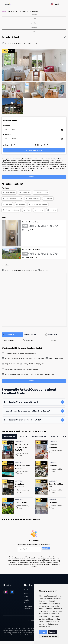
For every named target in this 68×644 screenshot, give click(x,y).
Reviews (34, 27)
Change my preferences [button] (49, 636)
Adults (6, 146)
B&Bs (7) (23, 437)
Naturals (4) (51, 335)
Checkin (7, 126)
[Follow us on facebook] (12, 593)
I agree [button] (43, 632)
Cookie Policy (27, 602)
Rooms (34, 19)
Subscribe (46, 549)
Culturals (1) (8, 335)
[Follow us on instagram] (6, 593)
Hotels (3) (54, 437)
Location (34, 23)
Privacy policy (27, 596)
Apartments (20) (10, 437)
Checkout (7, 135)
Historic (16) (30, 335)
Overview (34, 14)
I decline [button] (52, 632)
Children (38, 146)
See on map (43, 271)
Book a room (34, 178)
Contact (27, 591)
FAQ (34, 32)
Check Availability (34, 151)
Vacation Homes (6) (39, 437)
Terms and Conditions (28, 608)
